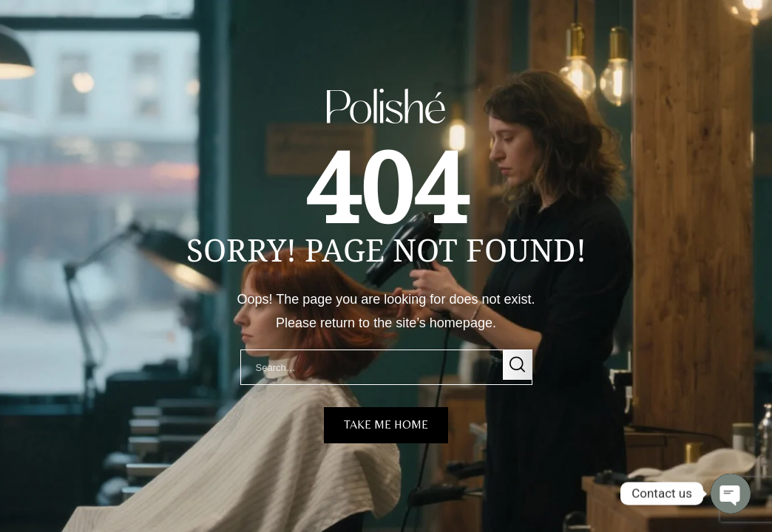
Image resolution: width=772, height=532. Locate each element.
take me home (386, 424)
